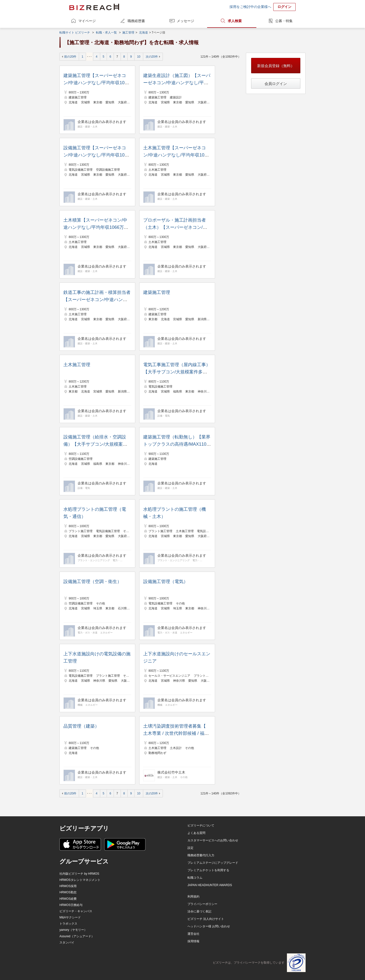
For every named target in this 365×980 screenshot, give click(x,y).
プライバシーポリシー (202, 904)
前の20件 (70, 57)
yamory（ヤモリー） (73, 930)
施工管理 (128, 33)
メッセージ (185, 21)
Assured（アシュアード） (77, 936)
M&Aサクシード (70, 917)
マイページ (87, 21)
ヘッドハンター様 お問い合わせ (209, 926)
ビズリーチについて (201, 825)
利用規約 (193, 897)
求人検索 (235, 21)
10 (139, 57)
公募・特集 (284, 21)
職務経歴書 (136, 21)
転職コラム (195, 878)
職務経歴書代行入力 (201, 855)
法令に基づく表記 (199, 911)
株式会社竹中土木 (171, 772)
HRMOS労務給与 (71, 905)
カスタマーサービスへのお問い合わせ (213, 840)
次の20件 (152, 57)
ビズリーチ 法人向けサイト (206, 919)
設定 (190, 848)
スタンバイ (67, 942)
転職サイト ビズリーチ (75, 33)
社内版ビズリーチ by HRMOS (79, 874)
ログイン (284, 7)
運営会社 (193, 934)
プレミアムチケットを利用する (208, 870)
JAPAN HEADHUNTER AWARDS (210, 885)
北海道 (143, 33)
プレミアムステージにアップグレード (213, 863)
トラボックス (68, 924)
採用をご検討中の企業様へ (250, 7)
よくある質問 (196, 833)
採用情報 (193, 941)
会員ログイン (276, 84)
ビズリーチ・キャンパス (76, 911)
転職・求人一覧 (106, 33)
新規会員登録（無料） (276, 66)
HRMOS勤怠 (68, 892)
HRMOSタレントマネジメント (80, 880)
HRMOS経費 (68, 899)
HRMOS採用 (68, 886)
